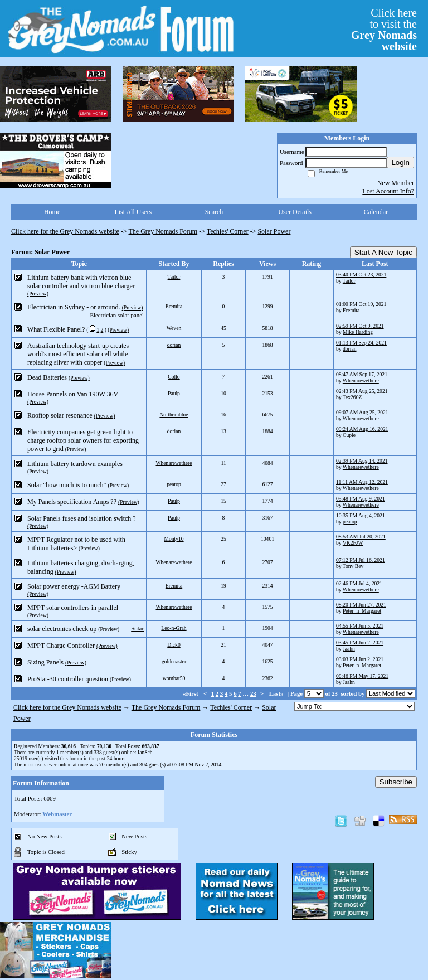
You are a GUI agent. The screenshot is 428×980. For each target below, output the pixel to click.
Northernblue (174, 414)
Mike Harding (358, 332)
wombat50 (174, 678)
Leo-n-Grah (174, 628)
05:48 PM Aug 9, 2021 (361, 499)
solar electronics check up (62, 629)
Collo (174, 377)
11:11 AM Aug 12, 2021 (362, 482)
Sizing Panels (45, 662)
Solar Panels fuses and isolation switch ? (82, 518)
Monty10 (174, 539)
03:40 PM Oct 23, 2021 (361, 275)
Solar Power (274, 231)
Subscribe (396, 782)
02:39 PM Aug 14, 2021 (362, 461)
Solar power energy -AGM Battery (74, 586)
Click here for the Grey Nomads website (65, 231)
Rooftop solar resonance (60, 415)
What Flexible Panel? (56, 329)
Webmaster (57, 814)
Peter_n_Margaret (362, 611)
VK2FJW (353, 543)
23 (253, 693)
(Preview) (38, 293)
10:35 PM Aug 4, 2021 (361, 515)
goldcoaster (174, 661)
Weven (174, 328)
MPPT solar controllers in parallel (73, 608)
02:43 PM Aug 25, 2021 (362, 391)
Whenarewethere (361, 380)
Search (214, 212)
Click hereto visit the (384, 30)
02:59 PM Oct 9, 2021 (360, 326)
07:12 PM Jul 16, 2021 (361, 560)
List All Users (133, 212)
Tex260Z (352, 397)
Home (52, 212)
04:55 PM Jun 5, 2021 (360, 626)
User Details (295, 212)
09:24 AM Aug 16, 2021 (362, 429)
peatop (174, 484)
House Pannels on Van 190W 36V (73, 394)
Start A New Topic (383, 252)
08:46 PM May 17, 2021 (362, 676)
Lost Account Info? (388, 191)
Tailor (174, 277)
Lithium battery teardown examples (75, 464)
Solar (137, 628)
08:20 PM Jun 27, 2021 (361, 605)
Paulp (174, 393)
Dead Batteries (47, 377)
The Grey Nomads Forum (163, 231)
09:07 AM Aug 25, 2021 (362, 412)
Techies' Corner (228, 231)
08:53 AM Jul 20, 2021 (361, 537)
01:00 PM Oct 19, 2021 (361, 304)
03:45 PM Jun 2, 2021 (360, 642)
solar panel (131, 315)
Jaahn (349, 649)
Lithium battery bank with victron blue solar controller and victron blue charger (81, 282)
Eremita (174, 306)
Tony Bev (353, 566)
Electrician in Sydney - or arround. (74, 307)
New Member (396, 183)
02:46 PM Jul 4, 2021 (359, 583)
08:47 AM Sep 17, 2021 (362, 374)
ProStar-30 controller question (68, 679)
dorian (174, 345)
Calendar (376, 212)
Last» (277, 693)
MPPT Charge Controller (61, 646)
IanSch (145, 752)
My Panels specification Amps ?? (72, 502)
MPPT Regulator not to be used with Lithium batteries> (76, 544)
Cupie (349, 435)
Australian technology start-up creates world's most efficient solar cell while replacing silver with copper (78, 354)
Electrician (103, 315)
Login (400, 162)
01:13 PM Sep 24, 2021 (361, 343)
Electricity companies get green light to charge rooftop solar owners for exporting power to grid (83, 440)
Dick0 (174, 645)
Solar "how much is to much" (67, 485)
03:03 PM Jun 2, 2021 (360, 659)
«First (191, 693)
